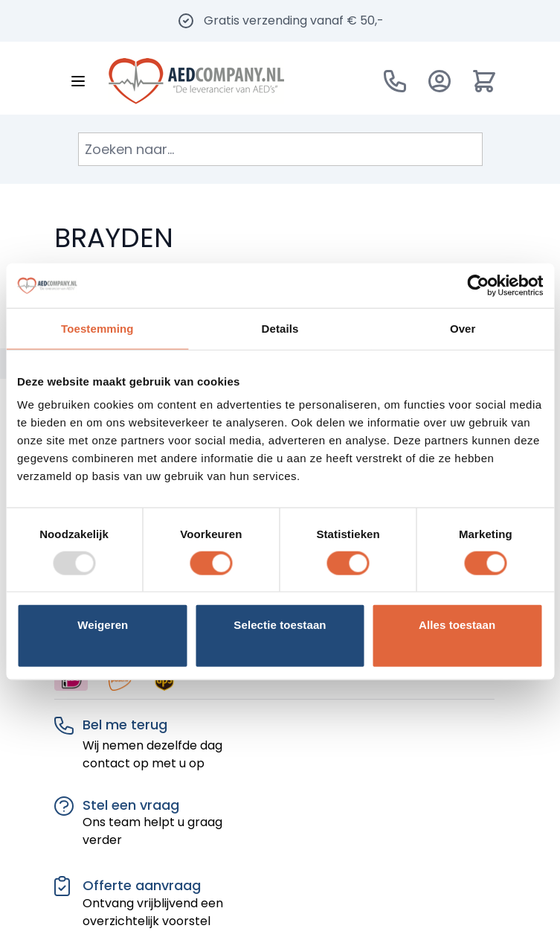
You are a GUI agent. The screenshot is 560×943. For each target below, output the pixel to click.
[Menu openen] (78, 81)
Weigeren (103, 625)
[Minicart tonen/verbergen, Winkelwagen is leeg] (484, 81)
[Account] (440, 81)
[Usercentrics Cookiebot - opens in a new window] (478, 285)
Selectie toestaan (280, 625)
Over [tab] (463, 328)
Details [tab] (280, 328)
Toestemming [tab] (97, 328)
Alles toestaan (457, 625)
